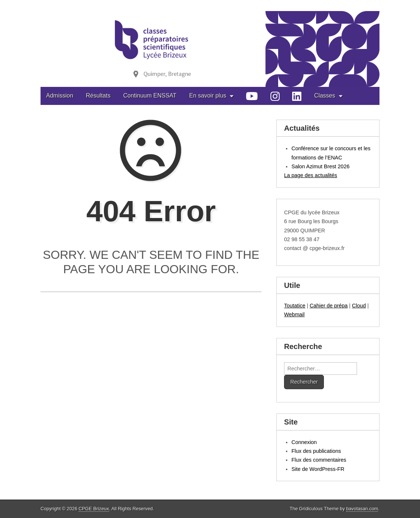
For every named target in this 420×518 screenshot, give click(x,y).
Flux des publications (316, 451)
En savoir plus (208, 96)
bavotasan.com (362, 509)
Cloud (359, 306)
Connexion (304, 442)
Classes (325, 96)
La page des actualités (311, 175)
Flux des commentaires (319, 460)
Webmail (294, 314)
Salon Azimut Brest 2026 (321, 166)
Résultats (98, 96)
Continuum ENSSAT (150, 96)
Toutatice (295, 306)
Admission (60, 96)
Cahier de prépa (328, 306)
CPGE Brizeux (94, 509)
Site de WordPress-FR (318, 469)
